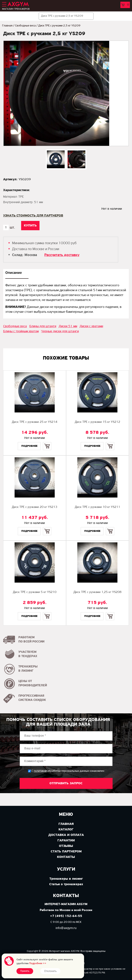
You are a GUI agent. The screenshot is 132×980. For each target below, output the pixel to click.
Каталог (66, 830)
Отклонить (50, 971)
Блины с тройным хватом (21, 331)
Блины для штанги (43, 326)
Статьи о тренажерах (66, 884)
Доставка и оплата (66, 835)
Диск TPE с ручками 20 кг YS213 (35, 507)
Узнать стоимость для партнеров (33, 216)
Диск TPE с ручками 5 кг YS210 (35, 592)
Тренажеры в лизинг (66, 879)
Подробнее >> (38, 963)
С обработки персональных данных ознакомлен (68, 771)
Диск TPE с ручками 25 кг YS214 (35, 422)
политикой (40, 771)
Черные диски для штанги (60, 331)
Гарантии (66, 841)
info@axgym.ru (66, 928)
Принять (25, 971)
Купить (47, 442)
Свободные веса (25, 26)
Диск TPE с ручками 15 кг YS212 (97, 422)
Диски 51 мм (68, 326)
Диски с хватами (91, 326)
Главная (7, 26)
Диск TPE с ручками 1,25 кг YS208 (97, 592)
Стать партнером (66, 852)
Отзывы (66, 846)
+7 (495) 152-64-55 (66, 916)
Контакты (66, 857)
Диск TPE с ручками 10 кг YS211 (97, 507)
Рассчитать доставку (62, 255)
